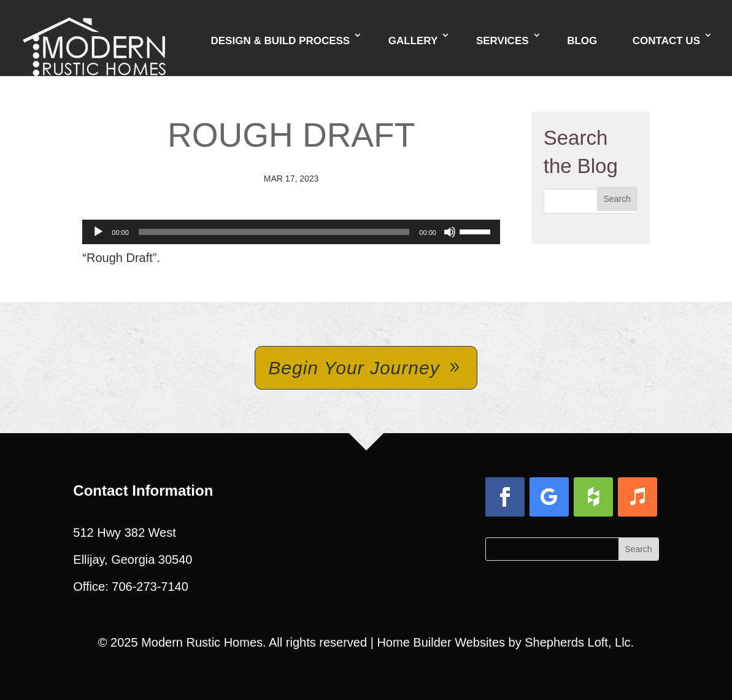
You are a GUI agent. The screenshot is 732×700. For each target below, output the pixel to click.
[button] (617, 199)
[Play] (98, 232)
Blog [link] (582, 41)
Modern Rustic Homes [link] (202, 642)
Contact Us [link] (666, 41)
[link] (94, 37)
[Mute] (450, 232)
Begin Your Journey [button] (354, 368)
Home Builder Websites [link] (441, 642)
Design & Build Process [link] (280, 41)
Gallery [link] (413, 41)
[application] (291, 232)
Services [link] (503, 41)
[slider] (274, 232)
